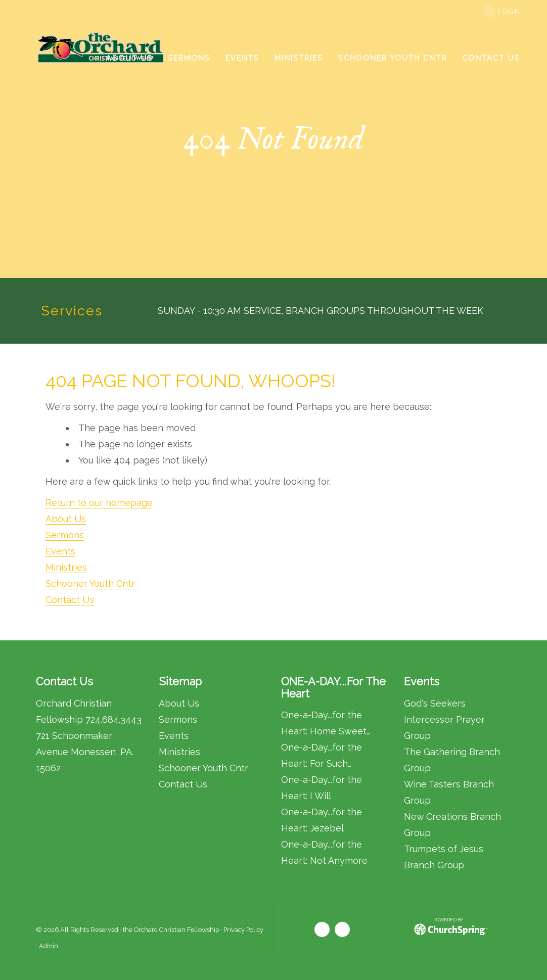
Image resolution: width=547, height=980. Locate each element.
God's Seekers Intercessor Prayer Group (444, 719)
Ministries (66, 567)
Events (60, 551)
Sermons (65, 535)
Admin (49, 946)
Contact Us (70, 600)
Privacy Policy (243, 930)
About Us (66, 519)
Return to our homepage (99, 503)
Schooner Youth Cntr (90, 584)
